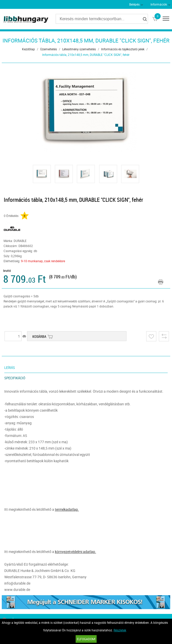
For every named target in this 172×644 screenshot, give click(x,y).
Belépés (134, 4)
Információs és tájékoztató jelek (123, 49)
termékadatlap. (67, 509)
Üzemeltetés (49, 49)
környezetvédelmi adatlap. (76, 552)
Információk (159, 4)
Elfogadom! (86, 639)
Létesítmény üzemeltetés (79, 49)
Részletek (120, 630)
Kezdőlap (28, 49)
